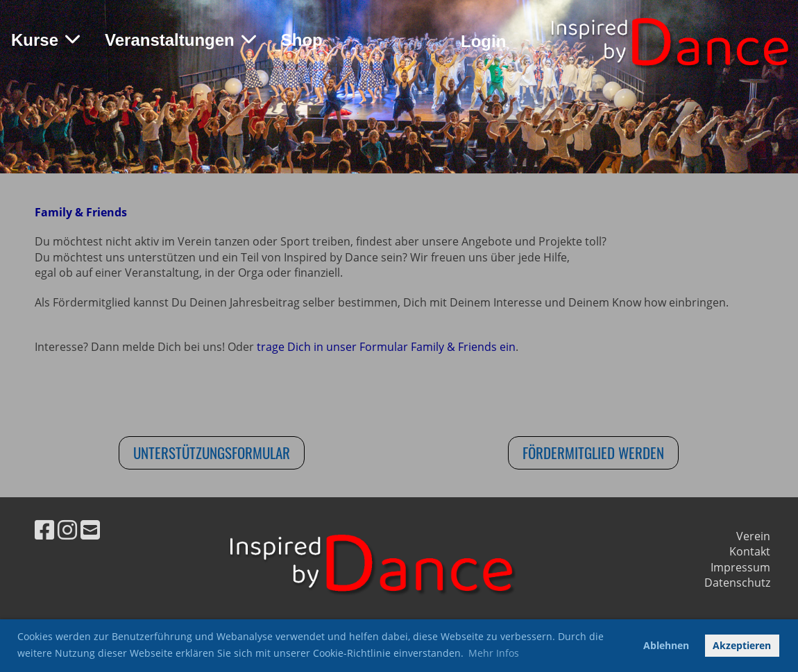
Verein (753, 536)
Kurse (45, 40)
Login (483, 41)
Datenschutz (737, 583)
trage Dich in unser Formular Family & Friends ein (386, 347)
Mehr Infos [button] (494, 653)
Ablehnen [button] (666, 645)
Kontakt (750, 551)
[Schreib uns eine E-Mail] (90, 529)
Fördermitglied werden (593, 453)
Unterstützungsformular (212, 453)
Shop (302, 40)
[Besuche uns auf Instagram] (67, 529)
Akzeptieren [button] (742, 645)
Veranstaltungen (180, 40)
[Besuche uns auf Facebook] (44, 529)
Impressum (740, 567)
